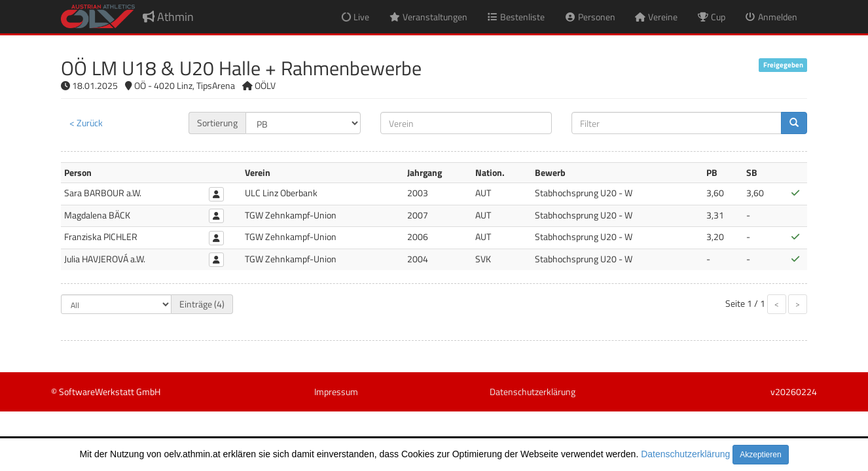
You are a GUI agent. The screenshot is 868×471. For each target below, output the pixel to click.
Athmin (168, 17)
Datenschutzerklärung (685, 454)
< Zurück (86, 123)
